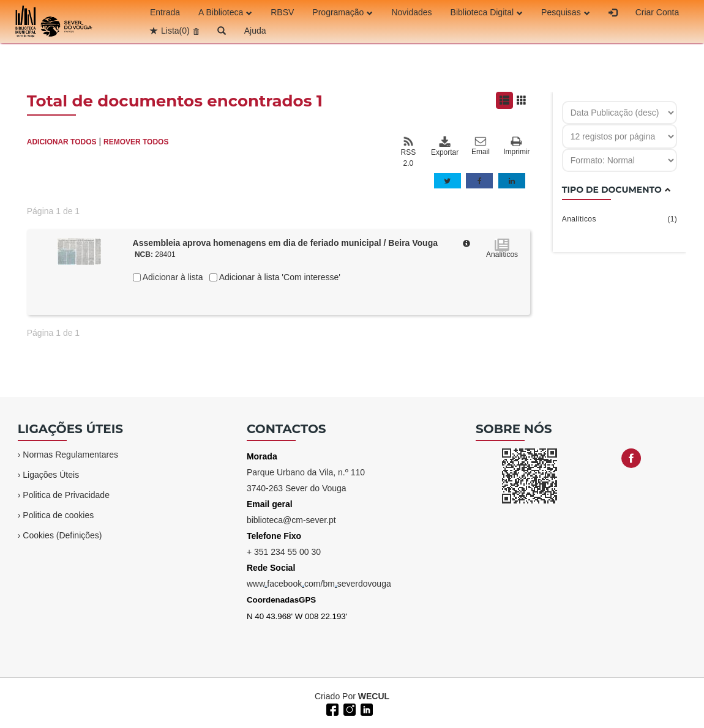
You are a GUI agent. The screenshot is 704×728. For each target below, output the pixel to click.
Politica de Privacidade (66, 495)
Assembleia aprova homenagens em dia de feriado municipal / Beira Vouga (285, 243)
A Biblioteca (225, 12)
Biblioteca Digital (487, 12)
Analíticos (620, 219)
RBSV (282, 12)
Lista (175, 31)
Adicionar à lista (172, 277)
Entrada (165, 12)
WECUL (374, 696)
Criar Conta (657, 12)
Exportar (444, 146)
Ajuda (255, 31)
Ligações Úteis (51, 475)
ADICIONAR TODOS (62, 142)
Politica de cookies (58, 515)
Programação (343, 12)
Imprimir (516, 147)
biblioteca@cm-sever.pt (291, 520)
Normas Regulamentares (70, 455)
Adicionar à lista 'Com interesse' (279, 277)
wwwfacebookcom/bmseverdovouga (319, 584)
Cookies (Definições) (62, 535)
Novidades (411, 12)
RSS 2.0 (409, 152)
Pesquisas (566, 12)
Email (481, 146)
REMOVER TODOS (136, 142)
